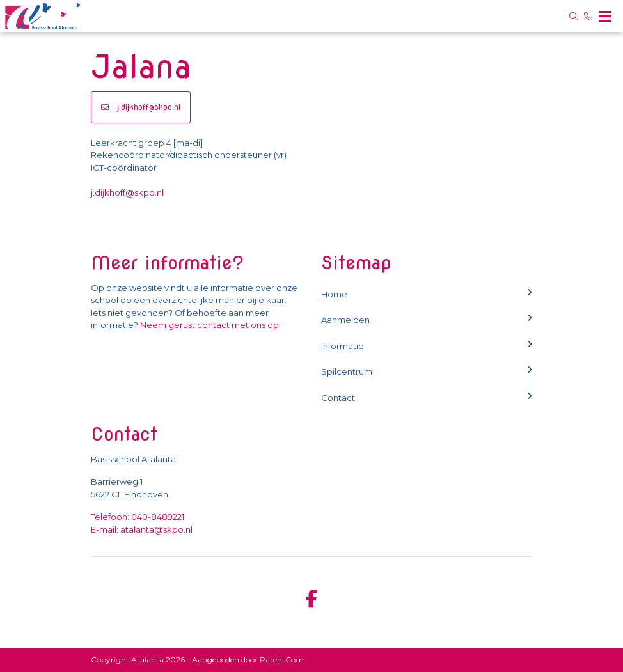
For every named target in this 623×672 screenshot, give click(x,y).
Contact (427, 397)
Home (427, 294)
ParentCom (282, 660)
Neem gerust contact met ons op (209, 325)
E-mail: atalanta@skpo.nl (142, 529)
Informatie (427, 346)
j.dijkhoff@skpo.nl (141, 107)
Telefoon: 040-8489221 (138, 517)
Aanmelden (427, 319)
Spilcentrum (427, 371)
